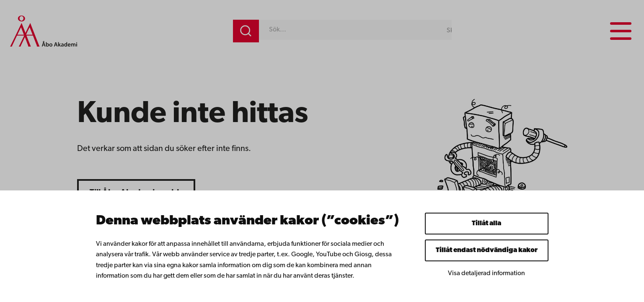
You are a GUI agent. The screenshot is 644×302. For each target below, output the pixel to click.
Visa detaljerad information (486, 273)
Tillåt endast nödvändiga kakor (487, 250)
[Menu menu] (621, 31)
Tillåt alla (486, 224)
